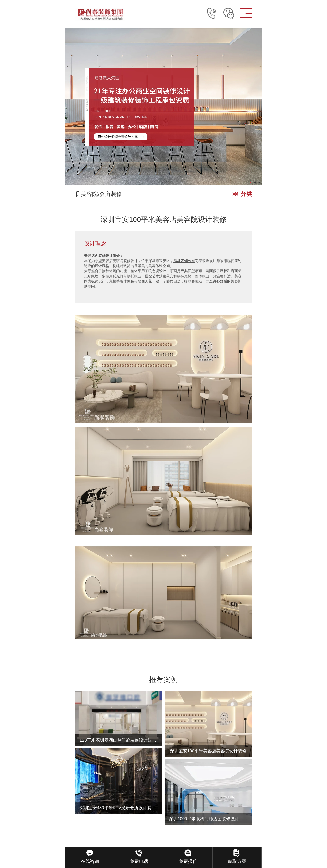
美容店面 (91, 256)
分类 (246, 194)
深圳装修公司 (184, 261)
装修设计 (106, 256)
